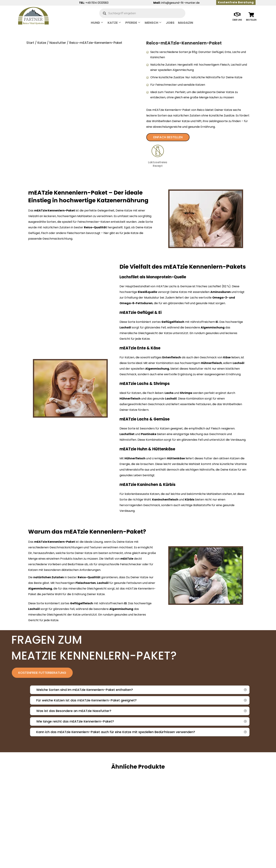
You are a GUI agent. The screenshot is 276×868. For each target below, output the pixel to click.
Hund (97, 23)
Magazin (186, 23)
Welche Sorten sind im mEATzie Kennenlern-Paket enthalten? (85, 690)
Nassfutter (58, 43)
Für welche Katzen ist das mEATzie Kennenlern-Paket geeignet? (86, 701)
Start (30, 43)
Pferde (133, 23)
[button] (142, 690)
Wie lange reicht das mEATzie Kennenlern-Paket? (75, 722)
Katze (114, 23)
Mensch (153, 23)
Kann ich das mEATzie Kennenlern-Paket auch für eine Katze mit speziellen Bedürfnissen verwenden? (116, 732)
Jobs (170, 23)
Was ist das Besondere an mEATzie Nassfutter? (74, 711)
